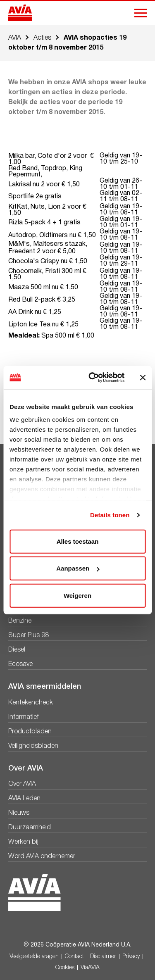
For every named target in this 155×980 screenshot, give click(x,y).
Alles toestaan (78, 541)
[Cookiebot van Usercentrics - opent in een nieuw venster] (92, 378)
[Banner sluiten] (143, 378)
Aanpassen (78, 568)
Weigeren (77, 595)
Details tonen (110, 515)
